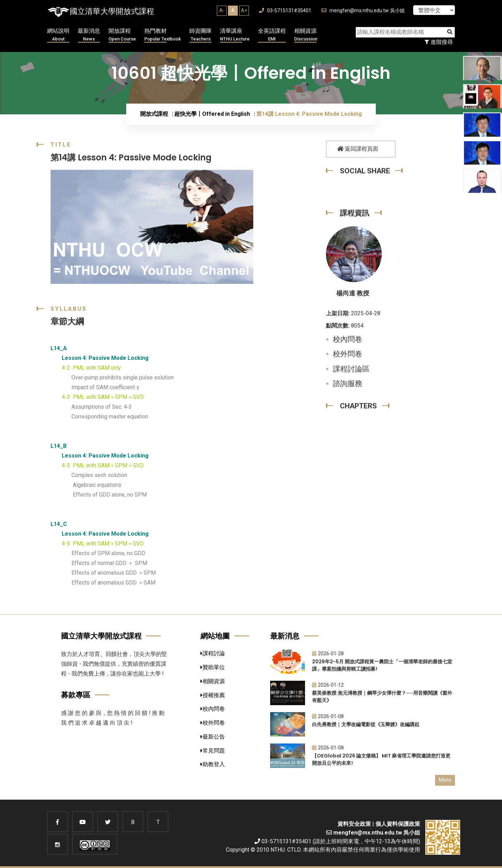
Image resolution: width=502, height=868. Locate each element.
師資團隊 (200, 35)
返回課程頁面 (358, 149)
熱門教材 (163, 35)
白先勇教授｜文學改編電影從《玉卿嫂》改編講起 (366, 724)
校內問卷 (348, 339)
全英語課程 (272, 35)
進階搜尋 (439, 42)
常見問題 (213, 751)
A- (222, 10)
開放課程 (122, 35)
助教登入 (213, 764)
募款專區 (76, 695)
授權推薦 (213, 695)
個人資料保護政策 (398, 824)
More (445, 780)
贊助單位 (213, 667)
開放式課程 (154, 114)
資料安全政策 (354, 824)
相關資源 (306, 35)
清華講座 (235, 35)
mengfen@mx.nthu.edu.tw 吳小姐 (363, 11)
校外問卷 (348, 354)
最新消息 (89, 35)
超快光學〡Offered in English (212, 114)
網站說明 (58, 35)
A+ (244, 10)
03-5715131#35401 (285, 11)
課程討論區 (351, 369)
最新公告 (213, 737)
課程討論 (213, 653)
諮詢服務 (348, 384)
